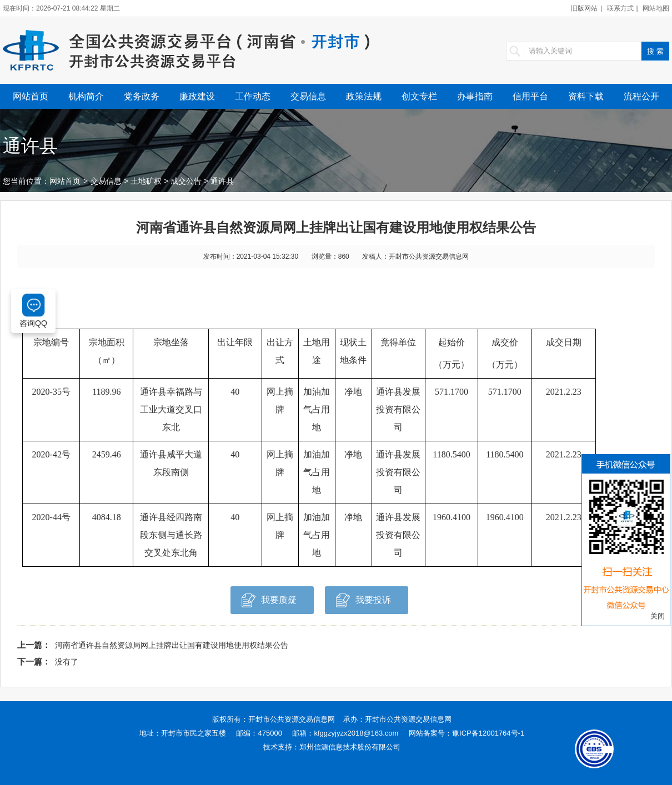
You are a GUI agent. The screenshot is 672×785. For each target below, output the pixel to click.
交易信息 (308, 96)
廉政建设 (197, 96)
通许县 (222, 181)
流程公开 (641, 96)
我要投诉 (363, 603)
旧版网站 (584, 8)
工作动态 (253, 96)
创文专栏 (419, 96)
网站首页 (31, 96)
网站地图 (656, 8)
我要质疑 (269, 603)
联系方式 (620, 8)
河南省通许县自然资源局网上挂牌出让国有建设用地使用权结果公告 (172, 645)
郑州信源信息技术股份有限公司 (350, 747)
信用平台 (530, 96)
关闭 (658, 616)
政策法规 (364, 96)
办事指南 (475, 96)
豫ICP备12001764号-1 (488, 733)
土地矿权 (146, 181)
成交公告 (186, 181)
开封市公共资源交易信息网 (292, 719)
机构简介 (86, 96)
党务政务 (142, 96)
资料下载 (586, 96)
